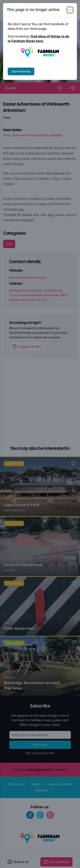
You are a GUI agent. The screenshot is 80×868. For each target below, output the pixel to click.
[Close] (70, 10)
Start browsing (21, 71)
